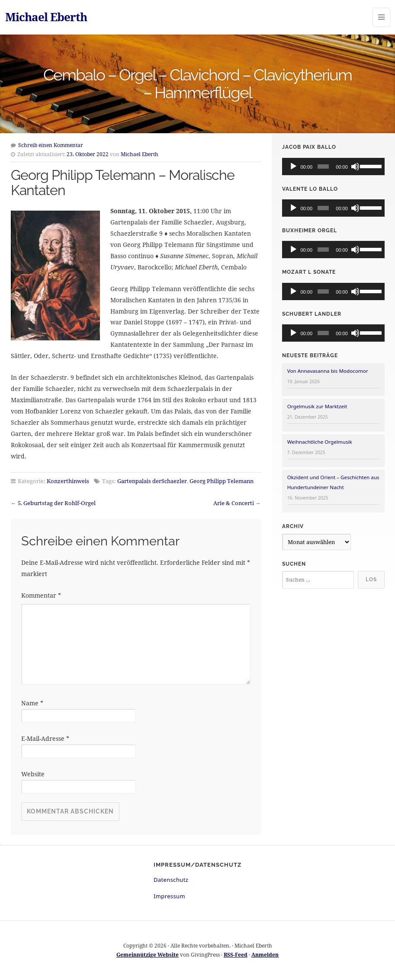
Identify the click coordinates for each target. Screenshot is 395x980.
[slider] (323, 167)
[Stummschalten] (355, 167)
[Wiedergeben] (293, 167)
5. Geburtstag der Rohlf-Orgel (57, 503)
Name (32, 703)
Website (33, 774)
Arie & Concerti (234, 503)
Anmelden (265, 955)
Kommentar (41, 595)
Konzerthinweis (68, 481)
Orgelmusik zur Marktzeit (317, 406)
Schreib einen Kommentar (51, 145)
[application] (333, 167)
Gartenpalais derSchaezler (152, 481)
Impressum (169, 896)
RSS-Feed (236, 955)
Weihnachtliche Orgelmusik (320, 442)
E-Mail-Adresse (45, 738)
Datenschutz (171, 880)
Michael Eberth (46, 17)
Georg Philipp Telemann (222, 481)
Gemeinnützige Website (148, 955)
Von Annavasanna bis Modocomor (328, 371)
